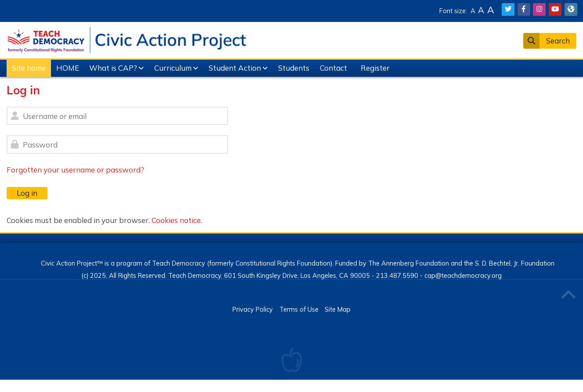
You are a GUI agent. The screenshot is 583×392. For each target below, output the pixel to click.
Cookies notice (176, 220)
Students (294, 68)
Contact (333, 68)
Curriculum (173, 68)
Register (375, 68)
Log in (27, 193)
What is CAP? (113, 68)
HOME (68, 68)
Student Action (235, 68)
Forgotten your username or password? (75, 170)
